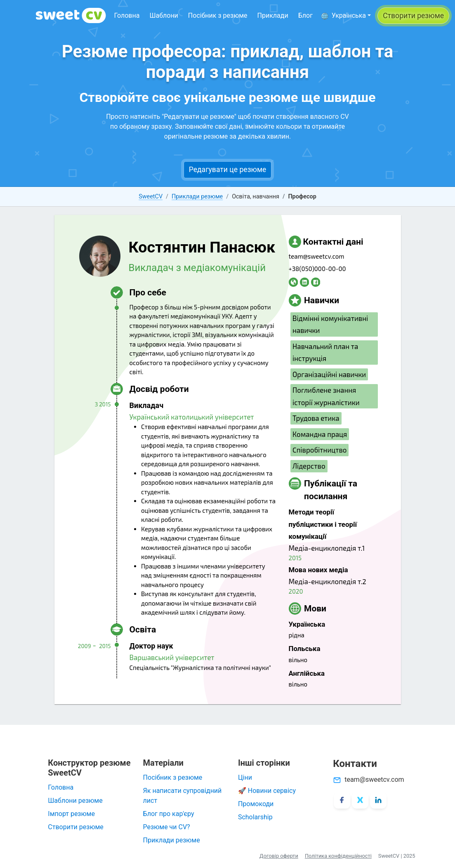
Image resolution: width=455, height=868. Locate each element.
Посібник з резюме (218, 15)
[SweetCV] (71, 16)
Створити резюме (76, 827)
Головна (127, 15)
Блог (305, 15)
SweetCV (151, 197)
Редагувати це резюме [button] (228, 170)
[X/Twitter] (360, 800)
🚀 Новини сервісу (267, 791)
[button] (346, 15)
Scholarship (255, 817)
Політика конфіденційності (338, 856)
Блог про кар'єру (169, 814)
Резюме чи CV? (167, 827)
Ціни (245, 777)
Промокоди (256, 804)
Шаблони (164, 15)
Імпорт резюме (71, 814)
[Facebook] (342, 800)
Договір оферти (279, 856)
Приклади (273, 15)
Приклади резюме (197, 197)
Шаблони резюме (75, 801)
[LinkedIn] (378, 800)
